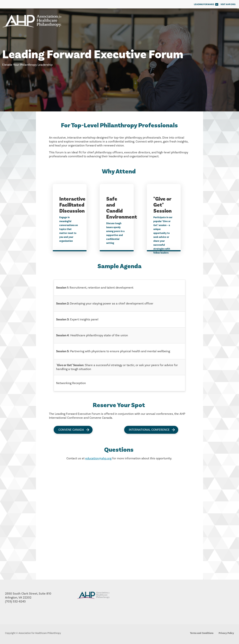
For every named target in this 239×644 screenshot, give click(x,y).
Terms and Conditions (202, 633)
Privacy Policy (226, 633)
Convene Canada (71, 430)
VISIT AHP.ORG (228, 4)
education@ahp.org (98, 458)
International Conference (149, 430)
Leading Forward (204, 4)
